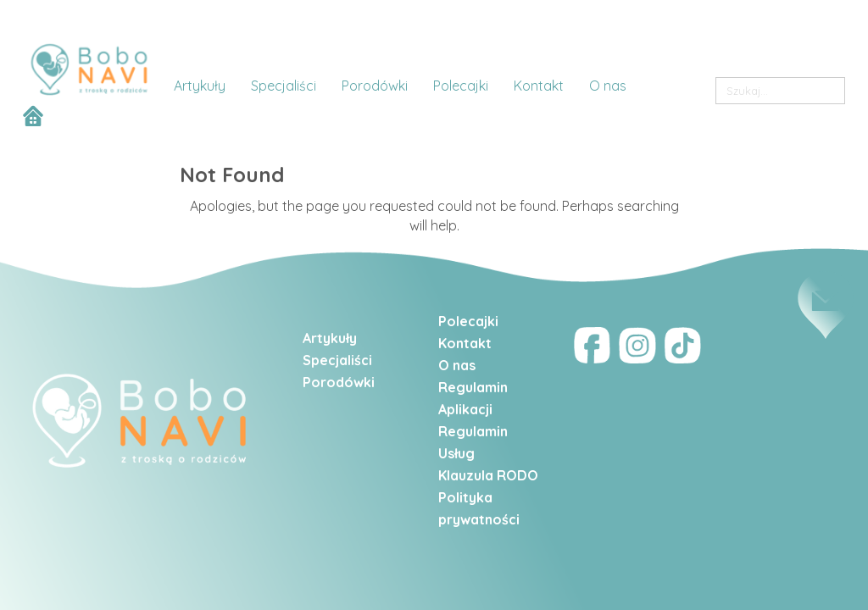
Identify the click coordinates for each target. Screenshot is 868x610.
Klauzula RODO (488, 475)
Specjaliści (337, 360)
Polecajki (468, 321)
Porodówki (339, 382)
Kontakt (467, 343)
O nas (457, 365)
